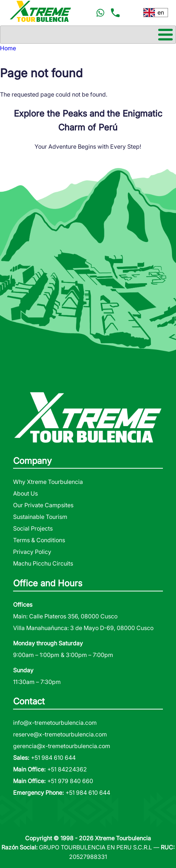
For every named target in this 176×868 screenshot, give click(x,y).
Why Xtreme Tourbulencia (48, 482)
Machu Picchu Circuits (43, 563)
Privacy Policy (32, 552)
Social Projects (33, 528)
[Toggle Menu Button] (88, 35)
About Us (25, 493)
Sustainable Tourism (40, 517)
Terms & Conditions (39, 540)
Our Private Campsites (43, 505)
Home (8, 48)
